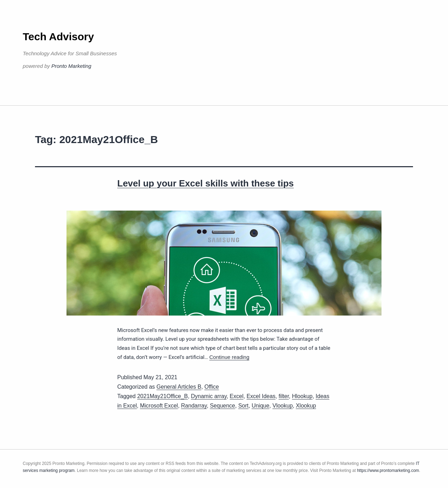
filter (284, 396)
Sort (243, 406)
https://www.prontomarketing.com (388, 471)
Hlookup (302, 396)
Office (212, 387)
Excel (236, 396)
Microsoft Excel (159, 406)
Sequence (223, 406)
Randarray (194, 406)
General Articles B (179, 387)
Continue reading (229, 357)
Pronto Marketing (71, 66)
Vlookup (282, 406)
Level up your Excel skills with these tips (205, 183)
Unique (261, 406)
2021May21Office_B (163, 396)
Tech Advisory (58, 37)
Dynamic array (209, 396)
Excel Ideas (261, 396)
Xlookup (306, 406)
